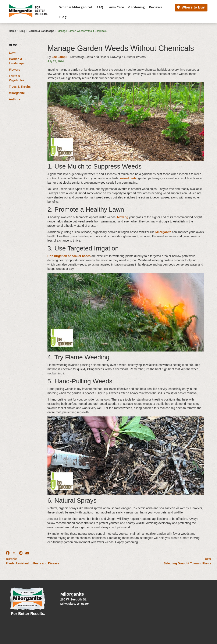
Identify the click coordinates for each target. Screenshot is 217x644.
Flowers (15, 70)
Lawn (13, 53)
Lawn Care (116, 7)
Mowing (123, 217)
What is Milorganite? (76, 7)
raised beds (128, 178)
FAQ (100, 7)
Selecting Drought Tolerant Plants (187, 563)
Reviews (155, 7)
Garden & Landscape (41, 31)
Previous (12, 559)
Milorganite (17, 93)
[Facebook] (8, 553)
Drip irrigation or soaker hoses (69, 256)
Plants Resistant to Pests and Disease (33, 563)
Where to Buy (191, 7)
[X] (14, 553)
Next (208, 559)
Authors (15, 99)
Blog (63, 17)
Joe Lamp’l (59, 57)
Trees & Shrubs (20, 87)
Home (12, 31)
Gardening (136, 7)
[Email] (27, 553)
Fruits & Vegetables (17, 78)
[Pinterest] (21, 553)
